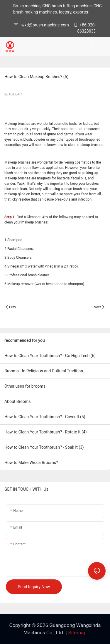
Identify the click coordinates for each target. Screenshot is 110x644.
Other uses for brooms (25, 386)
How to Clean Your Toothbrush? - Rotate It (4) (46, 432)
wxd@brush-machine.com (43, 25)
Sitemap (78, 633)
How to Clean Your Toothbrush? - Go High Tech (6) (50, 356)
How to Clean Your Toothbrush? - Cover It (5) (45, 417)
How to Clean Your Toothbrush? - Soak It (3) (44, 447)
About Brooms (18, 401)
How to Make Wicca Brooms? (31, 463)
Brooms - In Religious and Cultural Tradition (44, 371)
